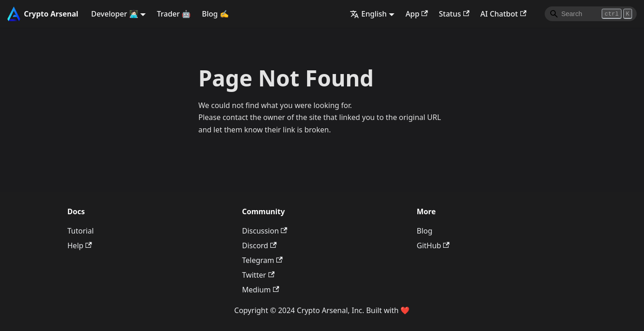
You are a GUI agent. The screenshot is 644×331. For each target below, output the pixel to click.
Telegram (262, 260)
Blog (425, 231)
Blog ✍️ (215, 14)
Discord (259, 245)
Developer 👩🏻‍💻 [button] (114, 14)
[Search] (591, 14)
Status (454, 14)
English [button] (368, 14)
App (417, 14)
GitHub (433, 245)
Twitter (259, 275)
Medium (261, 290)
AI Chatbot (503, 14)
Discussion (265, 231)
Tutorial (81, 231)
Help (80, 245)
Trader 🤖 (174, 14)
